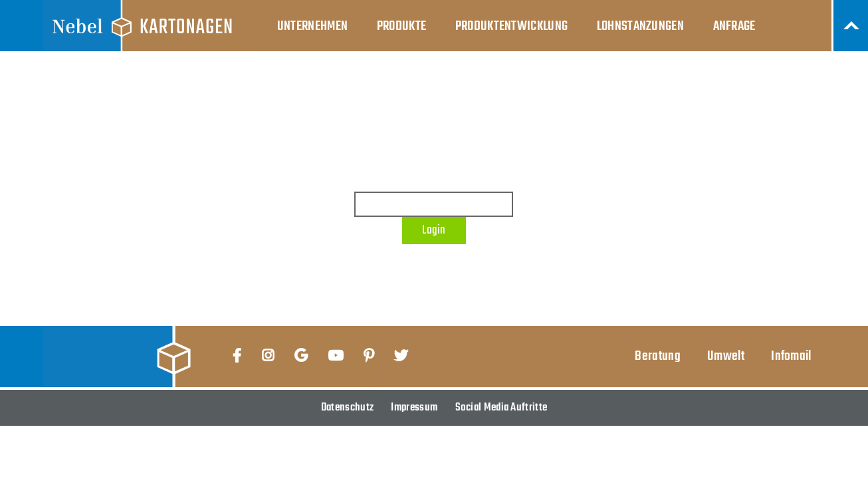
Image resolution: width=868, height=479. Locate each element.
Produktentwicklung (511, 27)
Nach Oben (851, 26)
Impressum (414, 407)
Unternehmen (312, 27)
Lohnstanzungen (640, 27)
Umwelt (726, 357)
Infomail (791, 357)
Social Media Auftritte (501, 407)
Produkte (401, 27)
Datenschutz (347, 407)
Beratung (657, 357)
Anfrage (734, 27)
